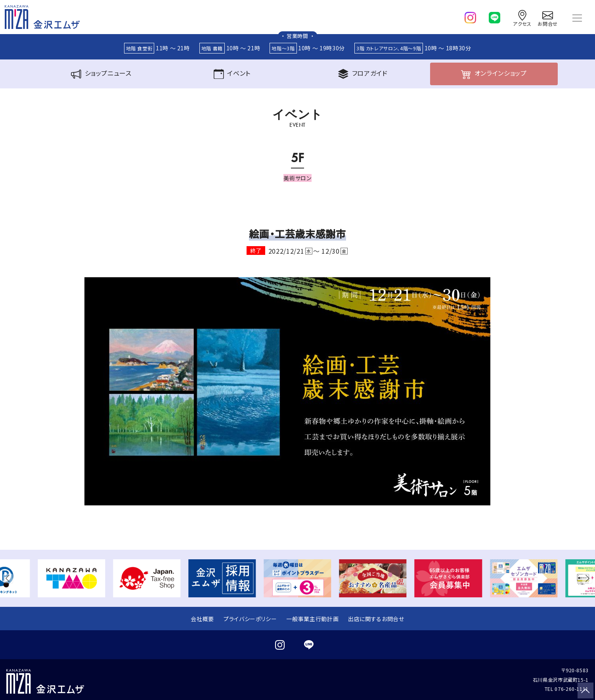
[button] (10, 578)
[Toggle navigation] (577, 17)
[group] (71, 578)
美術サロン (297, 178)
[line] (495, 16)
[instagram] (470, 16)
